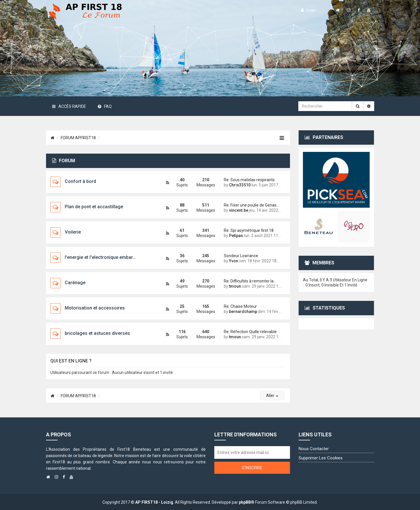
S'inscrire (252, 468)
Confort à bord (80, 181)
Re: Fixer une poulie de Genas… (251, 205)
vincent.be (239, 210)
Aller (272, 396)
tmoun (235, 286)
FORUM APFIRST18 (78, 138)
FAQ (105, 106)
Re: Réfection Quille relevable (250, 332)
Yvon (234, 261)
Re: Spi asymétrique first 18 (249, 230)
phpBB (245, 502)
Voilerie (73, 232)
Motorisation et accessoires (95, 308)
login (309, 10)
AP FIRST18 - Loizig (154, 502)
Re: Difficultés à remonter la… (250, 281)
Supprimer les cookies (321, 458)
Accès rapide (69, 106)
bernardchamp (243, 312)
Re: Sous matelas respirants (249, 180)
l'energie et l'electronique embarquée (104, 257)
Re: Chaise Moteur (240, 306)
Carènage (75, 283)
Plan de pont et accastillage (94, 207)
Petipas (236, 236)
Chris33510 (240, 185)
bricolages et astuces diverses (97, 333)
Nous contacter (314, 449)
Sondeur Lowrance (241, 256)
